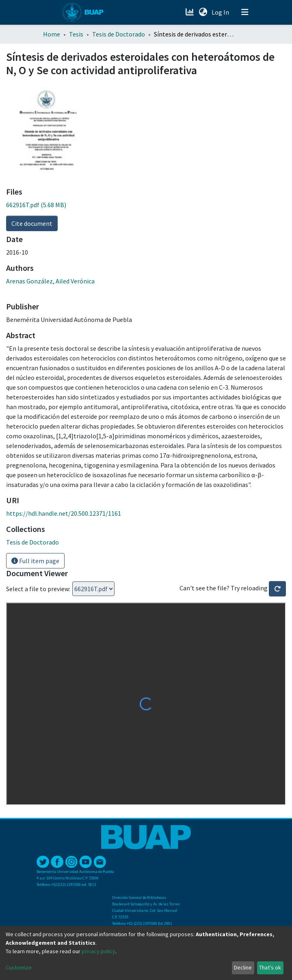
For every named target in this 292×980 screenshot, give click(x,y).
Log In (221, 12)
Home (52, 34)
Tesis (76, 34)
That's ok (270, 967)
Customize (19, 967)
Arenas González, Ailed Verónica (50, 281)
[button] (203, 12)
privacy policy (98, 951)
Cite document (32, 223)
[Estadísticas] (191, 12)
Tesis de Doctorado (119, 34)
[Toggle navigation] (245, 12)
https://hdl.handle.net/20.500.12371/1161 (64, 513)
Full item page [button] (35, 561)
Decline (243, 967)
